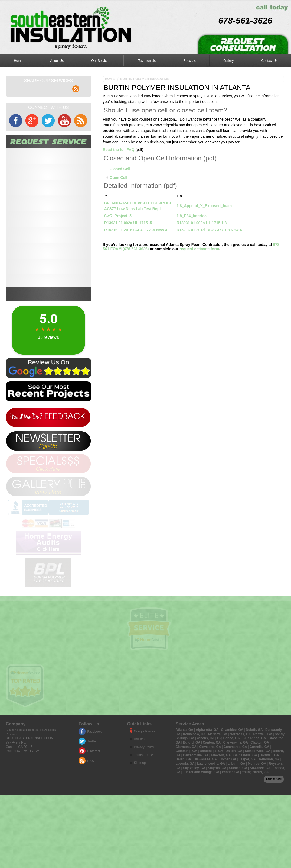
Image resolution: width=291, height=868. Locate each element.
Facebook (94, 779)
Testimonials (147, 61)
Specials (189, 61)
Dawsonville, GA (258, 798)
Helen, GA (184, 806)
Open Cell (118, 178)
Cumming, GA (187, 798)
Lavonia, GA (186, 811)
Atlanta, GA (185, 777)
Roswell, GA (263, 781)
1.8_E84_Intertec (192, 216)
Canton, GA (212, 789)
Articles (139, 786)
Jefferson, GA (269, 806)
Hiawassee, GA (206, 806)
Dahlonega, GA (212, 798)
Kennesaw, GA (195, 781)
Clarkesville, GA (236, 789)
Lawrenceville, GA (211, 811)
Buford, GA (192, 789)
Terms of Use (143, 802)
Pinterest (94, 798)
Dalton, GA (234, 798)
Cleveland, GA (210, 794)
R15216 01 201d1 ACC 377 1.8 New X (209, 230)
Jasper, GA (248, 806)
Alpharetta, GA (207, 777)
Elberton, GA (221, 802)
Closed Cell (120, 169)
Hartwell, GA (270, 802)
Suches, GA (238, 815)
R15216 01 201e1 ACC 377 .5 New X (136, 230)
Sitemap (140, 810)
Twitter (92, 788)
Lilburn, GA (237, 811)
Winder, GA (231, 819)
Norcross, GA (241, 781)
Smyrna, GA (218, 815)
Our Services (101, 61)
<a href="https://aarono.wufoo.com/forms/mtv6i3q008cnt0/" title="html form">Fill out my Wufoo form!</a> (49, 218)
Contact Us (269, 61)
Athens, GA (206, 785)
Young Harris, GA (255, 819)
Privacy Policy (144, 794)
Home (18, 61)
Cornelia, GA (260, 794)
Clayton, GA (260, 789)
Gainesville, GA (246, 802)
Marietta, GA (218, 781)
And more (274, 826)
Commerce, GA (236, 794)
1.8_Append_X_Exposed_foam (204, 206)
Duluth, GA (255, 777)
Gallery (228, 61)
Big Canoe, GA (229, 785)
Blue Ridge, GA (254, 785)
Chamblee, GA (233, 777)
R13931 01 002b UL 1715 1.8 (202, 223)
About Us (57, 61)
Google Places (144, 778)
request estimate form (199, 249)
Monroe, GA (257, 811)
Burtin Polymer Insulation (145, 79)
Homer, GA (228, 806)
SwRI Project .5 (118, 216)
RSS (91, 808)
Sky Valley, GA (194, 815)
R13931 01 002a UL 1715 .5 (128, 223)
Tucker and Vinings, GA (202, 819)
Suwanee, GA (260, 815)
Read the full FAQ (119, 150)
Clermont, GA (187, 794)
